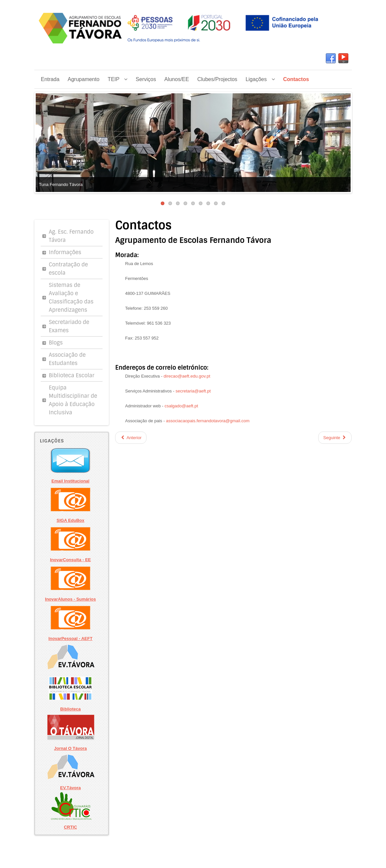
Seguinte (335, 438)
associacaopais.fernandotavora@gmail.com (208, 421)
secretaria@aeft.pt (193, 391)
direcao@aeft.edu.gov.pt (187, 376)
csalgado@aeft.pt (181, 406)
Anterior (131, 438)
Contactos (143, 225)
